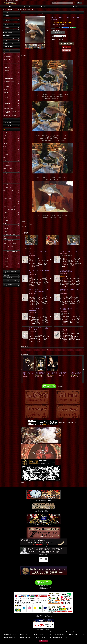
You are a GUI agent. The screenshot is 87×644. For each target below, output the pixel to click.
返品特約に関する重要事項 (57, 39)
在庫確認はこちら (55, 30)
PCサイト (44, 641)
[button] (23, 30)
